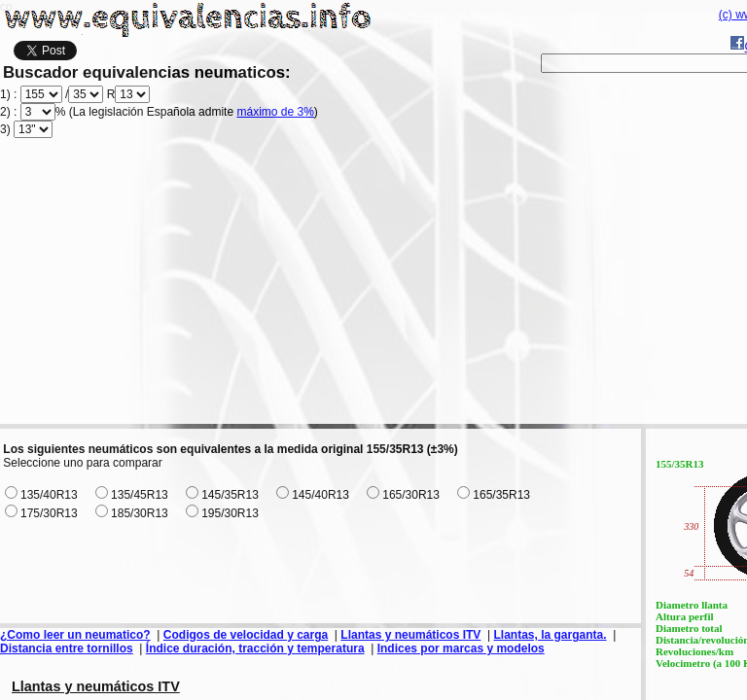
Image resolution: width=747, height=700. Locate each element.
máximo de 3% (275, 112)
